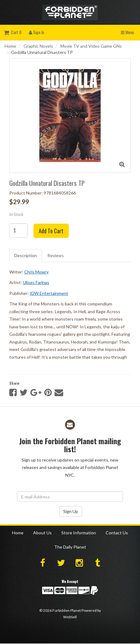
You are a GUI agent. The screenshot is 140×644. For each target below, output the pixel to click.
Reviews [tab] (56, 255)
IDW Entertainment (49, 293)
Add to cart (51, 231)
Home (10, 46)
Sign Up (71, 511)
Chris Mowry (36, 272)
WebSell (70, 617)
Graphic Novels (38, 46)
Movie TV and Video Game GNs (91, 46)
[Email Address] (70, 497)
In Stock (16, 214)
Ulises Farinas (36, 282)
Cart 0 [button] (13, 32)
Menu (127, 32)
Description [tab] (26, 255)
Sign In (36, 32)
